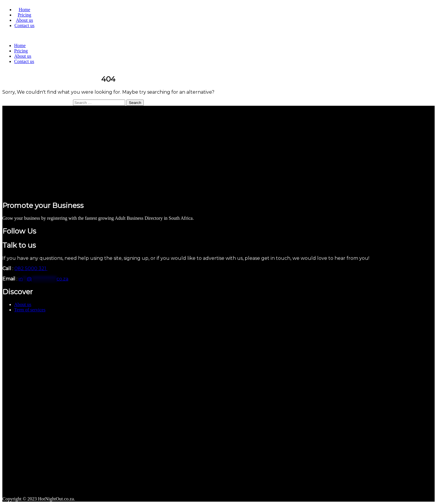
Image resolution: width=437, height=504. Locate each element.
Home (24, 10)
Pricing (24, 15)
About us (24, 20)
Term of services (30, 310)
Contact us (24, 25)
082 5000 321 (31, 268)
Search (135, 103)
